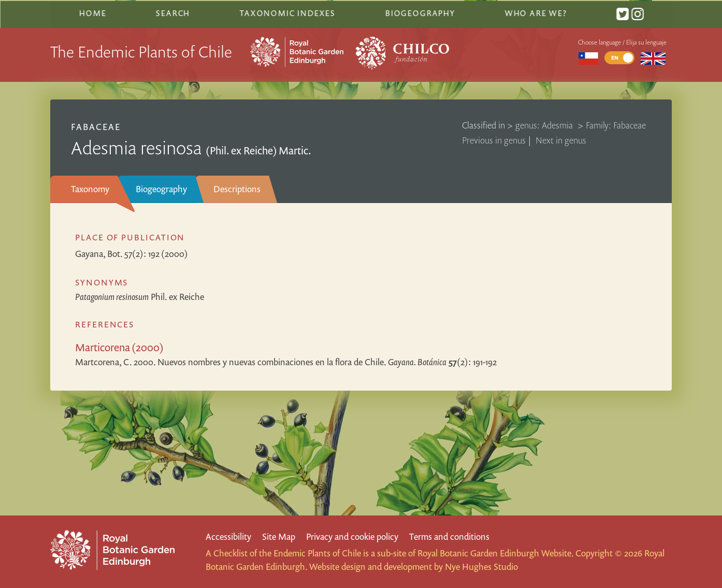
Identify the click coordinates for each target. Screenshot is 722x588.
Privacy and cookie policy (352, 536)
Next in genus (561, 139)
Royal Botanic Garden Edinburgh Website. (495, 553)
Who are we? (535, 12)
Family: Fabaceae (616, 124)
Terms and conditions (449, 536)
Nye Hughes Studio (481, 567)
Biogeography (161, 187)
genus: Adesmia (545, 124)
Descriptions (237, 187)
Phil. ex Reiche (140, 295)
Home (93, 12)
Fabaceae (96, 125)
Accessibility (228, 536)
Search (173, 12)
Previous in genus (494, 139)
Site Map (279, 536)
